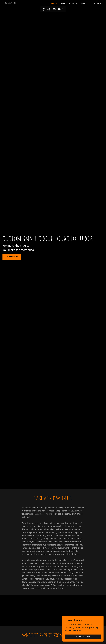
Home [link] (54, 3)
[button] (69, 3)
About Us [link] (86, 3)
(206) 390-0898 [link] (53, 9)
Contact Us (12, 257)
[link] (11, 3)
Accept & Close (83, 638)
